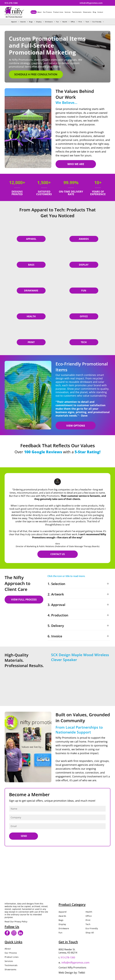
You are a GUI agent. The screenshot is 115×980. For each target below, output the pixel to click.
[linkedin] (20, 933)
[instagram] (14, 933)
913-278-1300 (68, 957)
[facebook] (7, 933)
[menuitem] (34, 12)
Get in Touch (68, 942)
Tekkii (82, 973)
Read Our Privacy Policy (16, 922)
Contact (63, 968)
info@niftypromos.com (75, 962)
